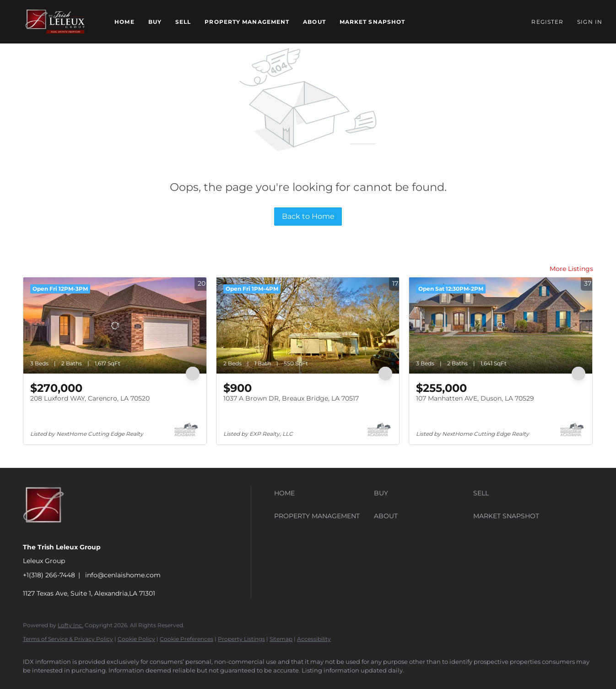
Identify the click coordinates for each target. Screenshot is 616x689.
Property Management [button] (247, 22)
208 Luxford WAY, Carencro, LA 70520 (90, 398)
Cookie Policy (136, 639)
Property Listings (241, 639)
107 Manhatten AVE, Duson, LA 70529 (475, 398)
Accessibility (314, 639)
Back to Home (308, 216)
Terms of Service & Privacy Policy (68, 639)
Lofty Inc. (70, 625)
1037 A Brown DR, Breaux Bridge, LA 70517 (291, 398)
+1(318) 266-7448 (49, 575)
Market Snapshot (373, 22)
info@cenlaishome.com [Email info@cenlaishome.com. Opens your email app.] (123, 575)
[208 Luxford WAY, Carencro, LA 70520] (115, 326)
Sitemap (281, 639)
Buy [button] (155, 22)
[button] (55, 22)
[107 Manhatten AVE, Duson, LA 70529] (501, 326)
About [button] (314, 22)
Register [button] (547, 22)
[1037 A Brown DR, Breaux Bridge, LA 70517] (308, 326)
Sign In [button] (590, 22)
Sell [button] (183, 22)
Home (124, 22)
